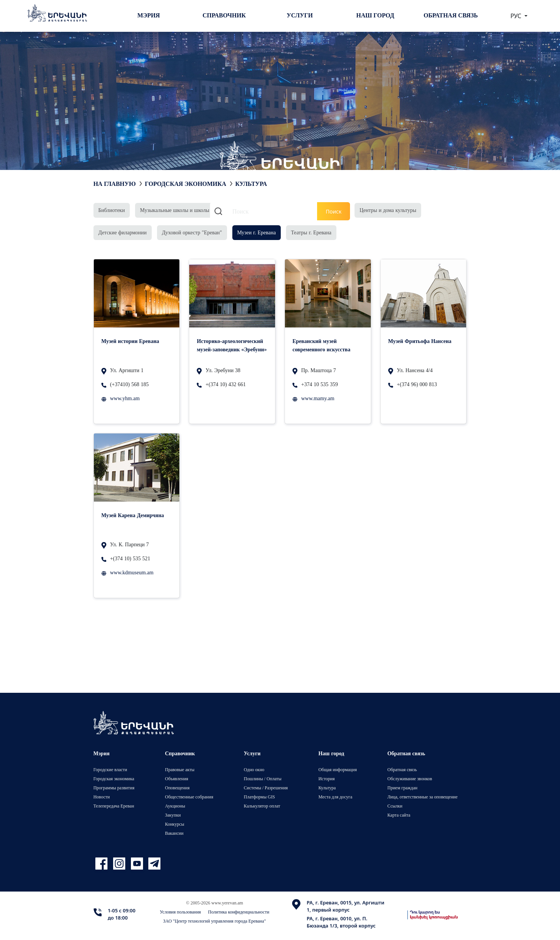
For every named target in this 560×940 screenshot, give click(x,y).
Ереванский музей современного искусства (321, 345)
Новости (102, 797)
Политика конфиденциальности (239, 912)
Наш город (375, 15)
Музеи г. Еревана (257, 232)
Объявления (177, 779)
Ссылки (395, 806)
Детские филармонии (123, 232)
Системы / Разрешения (266, 788)
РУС (517, 16)
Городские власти (110, 769)
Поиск (334, 211)
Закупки (173, 815)
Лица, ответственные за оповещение (423, 797)
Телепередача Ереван (114, 806)
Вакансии (174, 833)
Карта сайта (399, 815)
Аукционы (175, 806)
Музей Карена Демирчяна (133, 515)
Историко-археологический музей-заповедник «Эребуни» (232, 345)
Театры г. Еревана (311, 232)
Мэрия (149, 15)
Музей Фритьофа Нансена (420, 341)
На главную (115, 184)
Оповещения (177, 788)
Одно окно (254, 769)
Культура (327, 788)
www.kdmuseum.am (132, 572)
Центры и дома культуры (388, 210)
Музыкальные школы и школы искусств (185, 210)
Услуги (299, 15)
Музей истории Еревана (130, 341)
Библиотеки (112, 210)
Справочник (224, 15)
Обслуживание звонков (410, 779)
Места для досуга (335, 797)
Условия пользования (180, 912)
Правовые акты (180, 769)
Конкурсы (175, 824)
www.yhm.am (125, 398)
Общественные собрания (189, 797)
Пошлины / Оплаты (263, 779)
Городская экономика (186, 184)
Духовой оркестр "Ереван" (192, 232)
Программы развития (114, 788)
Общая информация (338, 769)
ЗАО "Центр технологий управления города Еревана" (215, 921)
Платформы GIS (259, 797)
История (326, 779)
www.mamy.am (318, 398)
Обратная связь (451, 15)
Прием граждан (402, 788)
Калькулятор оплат (262, 806)
